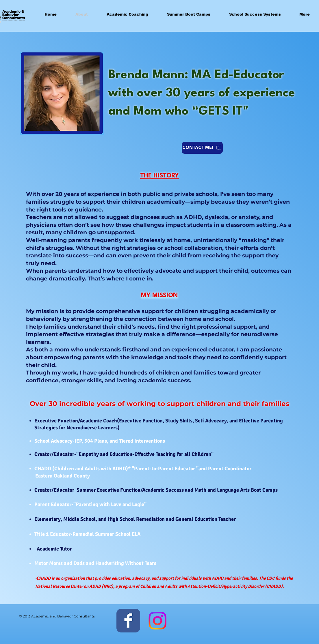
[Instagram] (157, 621)
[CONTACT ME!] (202, 148)
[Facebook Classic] (128, 621)
